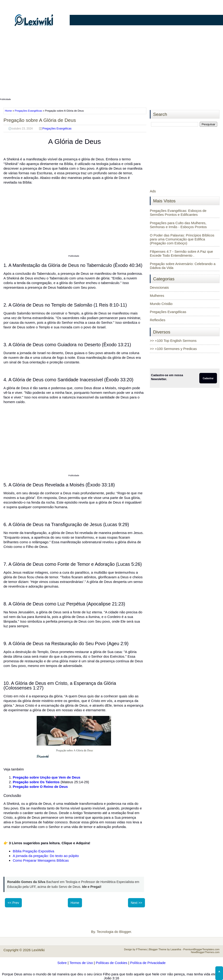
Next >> (136, 903)
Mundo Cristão (161, 304)
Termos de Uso (81, 963)
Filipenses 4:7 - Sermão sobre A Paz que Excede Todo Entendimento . (181, 253)
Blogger (125, 932)
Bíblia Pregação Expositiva (33, 851)
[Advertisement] (111, 64)
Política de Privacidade (148, 963)
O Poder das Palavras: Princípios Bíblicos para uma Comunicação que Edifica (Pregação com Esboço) (182, 239)
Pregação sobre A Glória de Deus (40, 120)
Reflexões (158, 320)
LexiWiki (38, 950)
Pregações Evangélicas (29, 111)
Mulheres (157, 296)
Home (9, 111)
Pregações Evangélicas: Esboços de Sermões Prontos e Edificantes (178, 213)
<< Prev (13, 903)
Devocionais (159, 287)
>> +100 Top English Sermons (173, 341)
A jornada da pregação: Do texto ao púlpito (46, 856)
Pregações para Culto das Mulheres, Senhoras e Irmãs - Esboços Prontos (178, 225)
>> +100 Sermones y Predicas (173, 349)
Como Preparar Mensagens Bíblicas (41, 860)
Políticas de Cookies (111, 963)
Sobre (62, 963)
